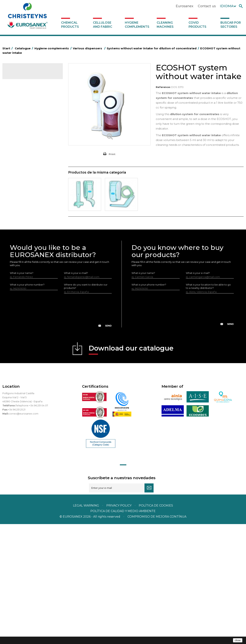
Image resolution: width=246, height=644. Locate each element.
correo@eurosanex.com (23, 533)
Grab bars (15, 116)
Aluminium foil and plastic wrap (28, 110)
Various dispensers (21, 236)
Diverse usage (21, 242)
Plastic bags (17, 121)
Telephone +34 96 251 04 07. (32, 525)
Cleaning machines (165, 25)
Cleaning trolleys (20, 139)
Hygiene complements (137, 25)
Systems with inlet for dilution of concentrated (31, 280)
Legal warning (86, 625)
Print (112, 154)
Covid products (197, 25)
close (238, 640)
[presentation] (61, 433)
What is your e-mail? (76, 393)
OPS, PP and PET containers (26, 156)
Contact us (207, 6)
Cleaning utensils (20, 219)
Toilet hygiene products (24, 179)
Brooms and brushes (22, 162)
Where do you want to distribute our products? (86, 406)
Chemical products (70, 25)
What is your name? (22, 393)
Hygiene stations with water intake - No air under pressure (33, 257)
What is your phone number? (27, 405)
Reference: (163, 87)
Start (8, 48)
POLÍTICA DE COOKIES (156, 625)
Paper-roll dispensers (22, 196)
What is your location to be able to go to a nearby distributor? (208, 406)
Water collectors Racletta (25, 207)
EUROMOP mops (20, 190)
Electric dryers (18, 213)
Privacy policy (119, 625)
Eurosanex (185, 6)
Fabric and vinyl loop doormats (28, 173)
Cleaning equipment (22, 150)
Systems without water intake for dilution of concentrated (31, 269)
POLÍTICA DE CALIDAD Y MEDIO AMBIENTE (123, 631)
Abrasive (15, 98)
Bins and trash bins (20, 144)
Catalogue (21, 74)
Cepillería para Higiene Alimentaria (30, 167)
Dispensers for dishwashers (29, 248)
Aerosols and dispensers (24, 104)
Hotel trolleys (18, 133)
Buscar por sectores (231, 25)
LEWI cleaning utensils (23, 225)
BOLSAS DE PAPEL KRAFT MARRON (31, 127)
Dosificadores (18, 230)
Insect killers (17, 184)
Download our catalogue (131, 469)
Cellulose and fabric (103, 25)
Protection (16, 202)
